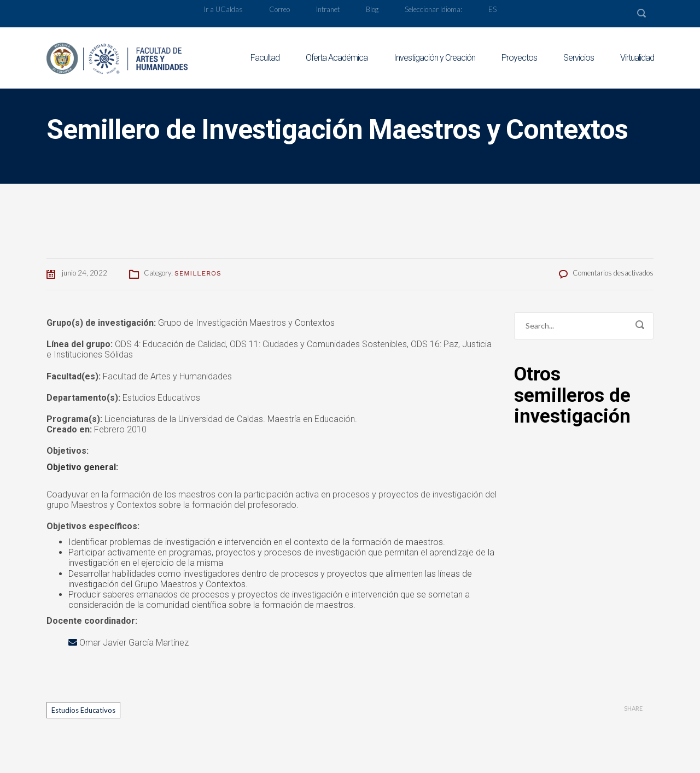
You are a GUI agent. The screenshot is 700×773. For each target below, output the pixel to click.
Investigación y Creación (434, 58)
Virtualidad (637, 58)
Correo (279, 9)
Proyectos (519, 58)
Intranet (328, 9)
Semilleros (198, 273)
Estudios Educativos (83, 710)
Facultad (265, 58)
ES (492, 9)
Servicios (579, 58)
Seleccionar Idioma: (433, 9)
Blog (372, 9)
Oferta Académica (337, 58)
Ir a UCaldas (223, 9)
